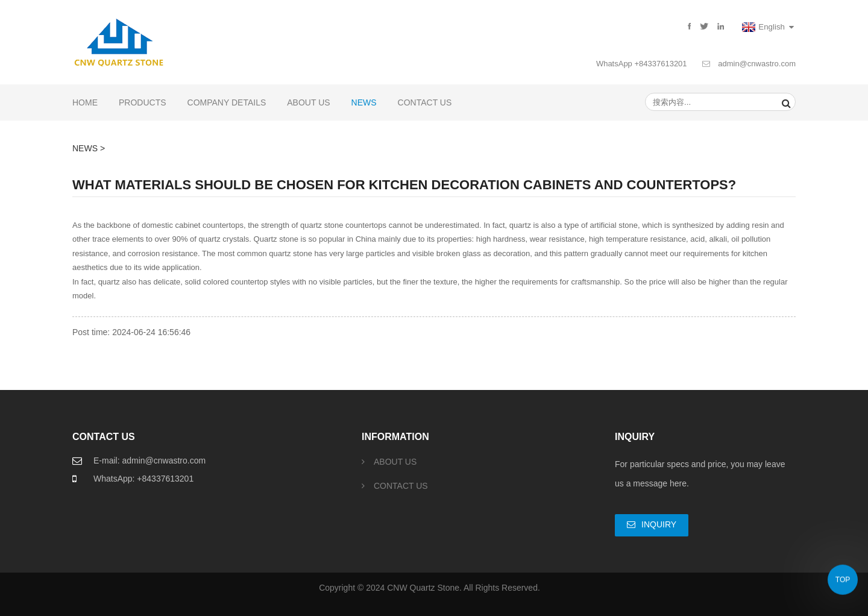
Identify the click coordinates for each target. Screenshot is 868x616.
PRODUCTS (143, 102)
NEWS (364, 102)
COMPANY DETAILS (227, 102)
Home (85, 102)
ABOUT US (308, 102)
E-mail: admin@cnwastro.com (149, 460)
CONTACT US (425, 102)
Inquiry (659, 524)
